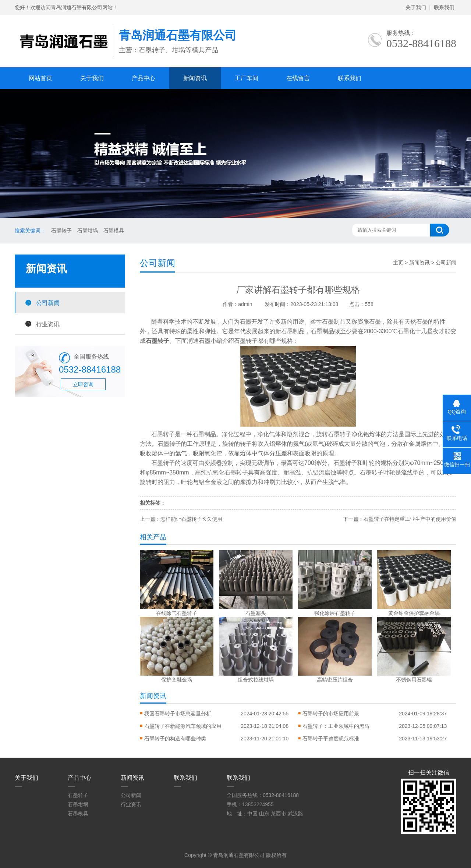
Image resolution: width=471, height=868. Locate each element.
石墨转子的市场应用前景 (331, 714)
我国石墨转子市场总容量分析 (178, 714)
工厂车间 (247, 78)
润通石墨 (199, 341)
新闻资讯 (195, 78)
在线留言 (298, 78)
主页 (398, 263)
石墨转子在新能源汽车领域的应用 (183, 726)
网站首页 (40, 78)
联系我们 (444, 7)
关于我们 (416, 7)
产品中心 (144, 78)
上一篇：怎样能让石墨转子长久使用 (181, 519)
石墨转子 (61, 231)
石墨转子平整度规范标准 (331, 739)
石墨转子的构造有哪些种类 (175, 739)
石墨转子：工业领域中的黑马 (336, 726)
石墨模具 (114, 231)
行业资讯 (48, 324)
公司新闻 (48, 303)
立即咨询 (83, 384)
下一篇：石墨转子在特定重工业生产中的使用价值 (400, 519)
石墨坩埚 (88, 231)
